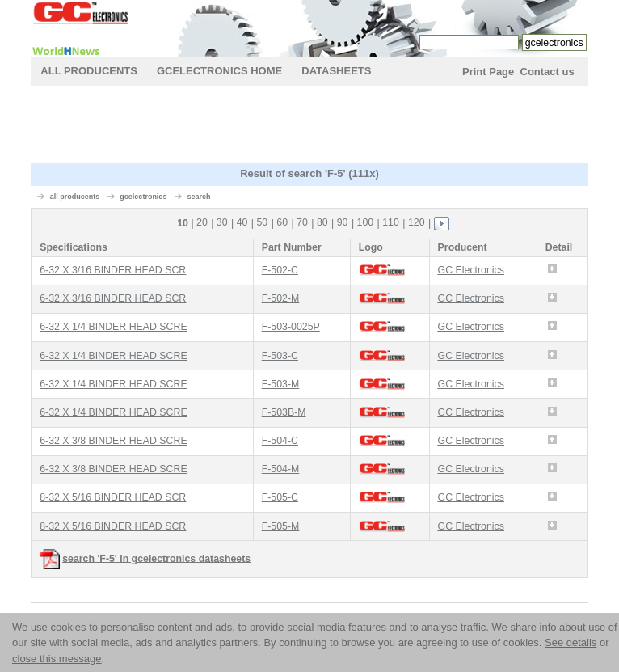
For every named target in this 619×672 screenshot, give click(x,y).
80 (322, 222)
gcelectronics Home (219, 71)
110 (391, 222)
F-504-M (281, 469)
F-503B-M (284, 412)
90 (343, 222)
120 (417, 222)
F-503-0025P (291, 327)
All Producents (89, 71)
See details (571, 642)
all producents (75, 197)
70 (302, 222)
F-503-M (281, 384)
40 (242, 222)
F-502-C (280, 270)
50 (262, 222)
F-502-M (281, 298)
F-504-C (280, 441)
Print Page (488, 72)
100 (366, 222)
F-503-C (280, 356)
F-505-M (281, 526)
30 (222, 222)
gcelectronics (143, 197)
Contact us (547, 72)
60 (282, 222)
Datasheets (336, 71)
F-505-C (280, 497)
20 (202, 222)
